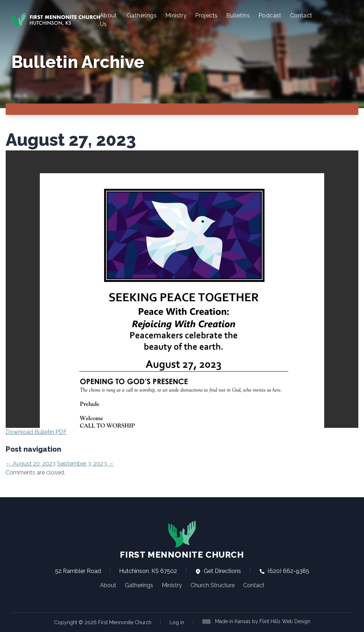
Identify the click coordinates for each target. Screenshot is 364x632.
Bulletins (238, 15)
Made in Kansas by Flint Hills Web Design (263, 621)
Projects (206, 15)
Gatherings (142, 15)
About (108, 585)
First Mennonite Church (182, 540)
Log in (177, 622)
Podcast (270, 15)
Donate (337, 20)
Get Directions (218, 571)
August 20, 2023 (31, 464)
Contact (301, 15)
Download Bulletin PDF (36, 432)
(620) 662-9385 (284, 571)
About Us (108, 20)
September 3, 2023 (85, 464)
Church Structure (213, 585)
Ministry (176, 15)
